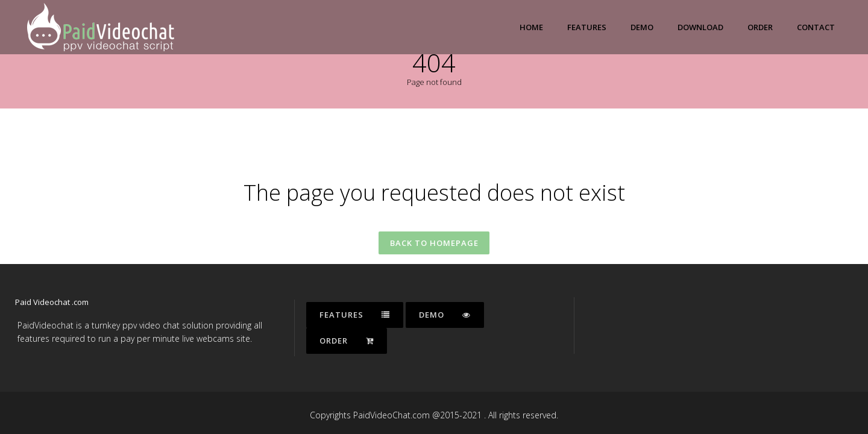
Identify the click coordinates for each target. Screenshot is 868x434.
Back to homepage (434, 244)
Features (355, 315)
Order (347, 341)
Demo (445, 315)
